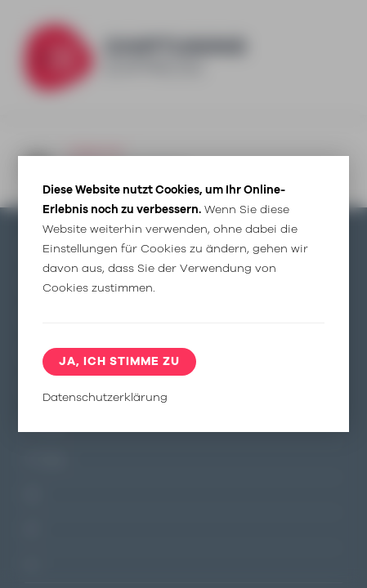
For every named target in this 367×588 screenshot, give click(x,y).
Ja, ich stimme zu (119, 362)
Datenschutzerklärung (105, 398)
